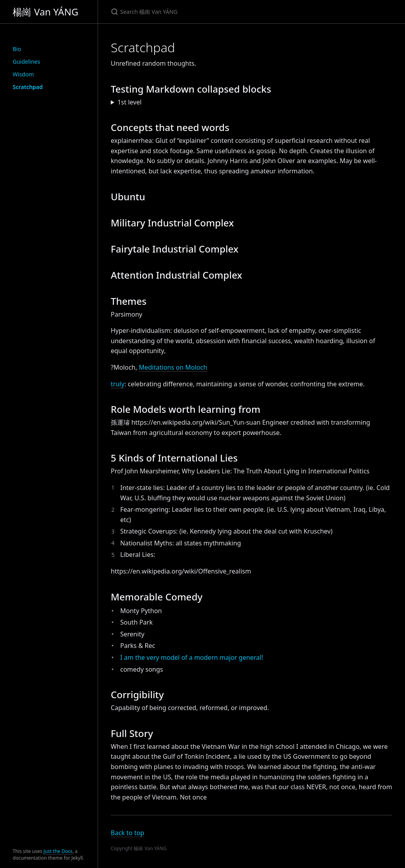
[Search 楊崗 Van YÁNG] (204, 12)
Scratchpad (28, 87)
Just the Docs (58, 851)
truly (118, 384)
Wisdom (23, 74)
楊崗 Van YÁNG (45, 12)
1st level (130, 102)
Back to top (128, 833)
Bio (17, 49)
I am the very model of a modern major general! (192, 657)
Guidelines (26, 62)
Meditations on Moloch (173, 367)
